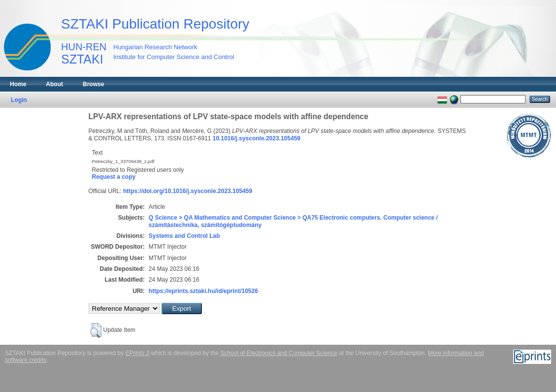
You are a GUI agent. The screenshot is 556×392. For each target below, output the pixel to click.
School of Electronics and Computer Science (278, 353)
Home (18, 84)
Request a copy (114, 177)
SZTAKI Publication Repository (155, 24)
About (54, 84)
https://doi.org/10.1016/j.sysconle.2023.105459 (188, 191)
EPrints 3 (138, 353)
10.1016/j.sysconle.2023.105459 (257, 138)
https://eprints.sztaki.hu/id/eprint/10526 (203, 291)
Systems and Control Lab (184, 236)
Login (19, 100)
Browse (93, 84)
